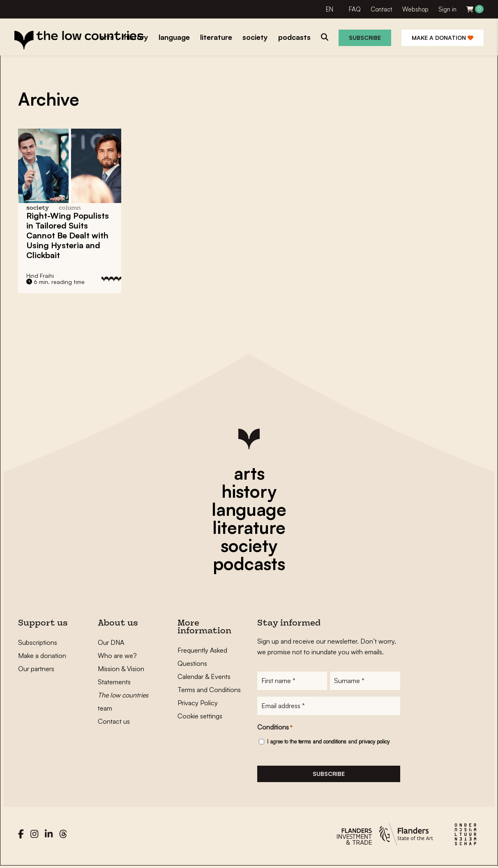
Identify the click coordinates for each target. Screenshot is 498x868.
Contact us (114, 721)
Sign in (447, 9)
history (249, 491)
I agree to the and (328, 742)
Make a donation (443, 38)
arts (249, 473)
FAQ (355, 9)
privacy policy (374, 742)
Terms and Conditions (209, 690)
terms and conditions (322, 742)
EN (330, 9)
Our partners (36, 669)
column (70, 208)
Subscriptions (38, 642)
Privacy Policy (198, 703)
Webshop (415, 9)
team (123, 702)
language (249, 509)
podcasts (249, 563)
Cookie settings (200, 716)
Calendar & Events (204, 676)
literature (249, 527)
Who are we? (117, 656)
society (249, 545)
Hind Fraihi (40, 276)
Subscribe (365, 38)
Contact (382, 9)
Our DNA (111, 642)
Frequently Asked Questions (202, 657)
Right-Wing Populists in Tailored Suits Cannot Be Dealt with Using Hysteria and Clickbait (68, 235)
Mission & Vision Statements (121, 675)
